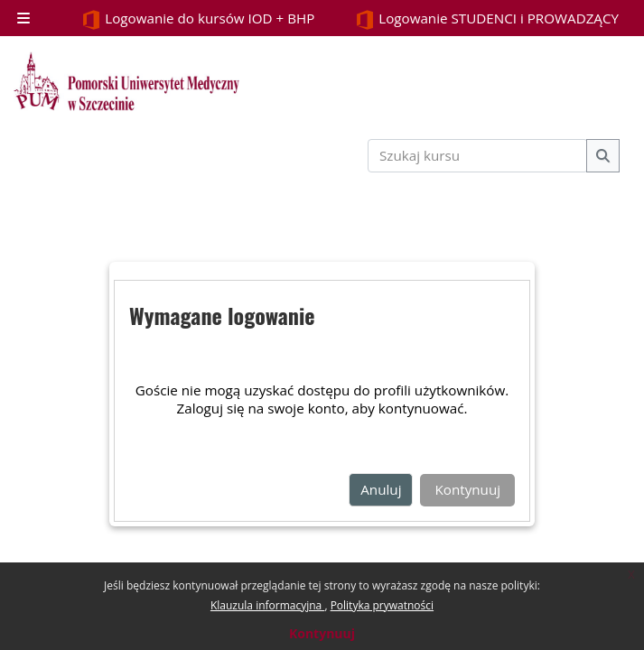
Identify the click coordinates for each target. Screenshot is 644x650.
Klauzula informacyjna (267, 605)
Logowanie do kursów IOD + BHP (198, 19)
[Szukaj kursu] (478, 156)
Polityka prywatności (382, 605)
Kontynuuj (322, 633)
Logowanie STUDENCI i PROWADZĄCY (487, 19)
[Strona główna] (126, 81)
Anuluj (381, 489)
